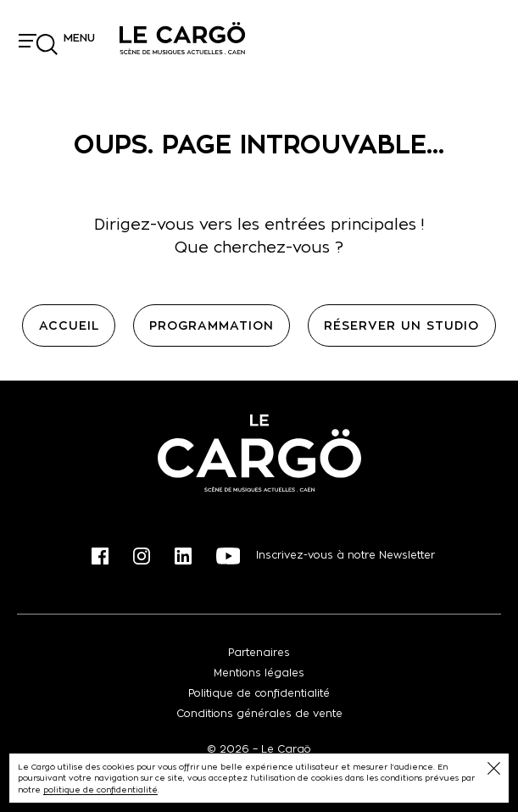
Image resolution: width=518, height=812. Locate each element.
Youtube (228, 556)
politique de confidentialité (100, 790)
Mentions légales (259, 673)
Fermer (494, 768)
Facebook (100, 556)
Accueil (69, 325)
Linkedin (183, 556)
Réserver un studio (401, 325)
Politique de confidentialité (259, 693)
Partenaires (259, 652)
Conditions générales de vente (259, 713)
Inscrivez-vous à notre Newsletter (345, 555)
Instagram (142, 556)
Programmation (212, 325)
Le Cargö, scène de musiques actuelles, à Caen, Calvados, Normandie (182, 38)
